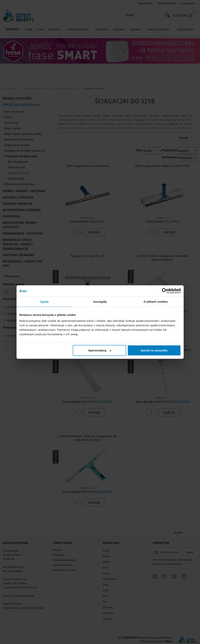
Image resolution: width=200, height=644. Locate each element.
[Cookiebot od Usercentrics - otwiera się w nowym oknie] (165, 291)
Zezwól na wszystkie (154, 350)
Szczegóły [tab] (100, 302)
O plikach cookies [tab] (156, 302)
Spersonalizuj (100, 350)
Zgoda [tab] (44, 302)
